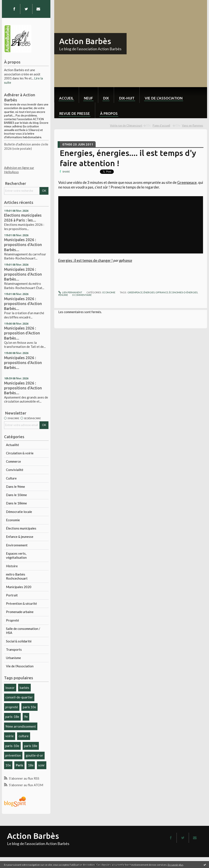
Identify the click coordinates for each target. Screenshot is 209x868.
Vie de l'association (164, 98)
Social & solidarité (19, 641)
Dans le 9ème (15, 487)
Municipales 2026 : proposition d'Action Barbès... (22, 333)
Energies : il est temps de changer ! (85, 260)
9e (26, 717)
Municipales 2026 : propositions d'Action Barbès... (23, 245)
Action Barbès (85, 41)
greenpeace (135, 292)
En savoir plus (176, 865)
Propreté (12, 620)
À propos (109, 113)
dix (106, 98)
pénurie (63, 295)
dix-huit (127, 98)
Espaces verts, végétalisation (16, 556)
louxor (10, 688)
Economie (13, 520)
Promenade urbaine (20, 612)
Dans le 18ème (16, 503)
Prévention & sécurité (21, 603)
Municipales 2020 (19, 587)
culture (24, 736)
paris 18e (31, 746)
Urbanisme (13, 658)
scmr (42, 765)
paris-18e (12, 717)
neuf (88, 98)
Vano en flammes (192, 125)
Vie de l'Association (20, 666)
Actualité (12, 445)
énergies (149, 292)
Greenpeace (187, 182)
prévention (13, 755)
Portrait (12, 595)
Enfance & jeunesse (20, 537)
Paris (19, 765)
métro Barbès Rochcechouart (17, 576)
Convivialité (15, 470)
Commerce (13, 461)
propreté (12, 707)
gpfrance (126, 260)
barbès (24, 688)
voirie (9, 736)
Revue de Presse (75, 113)
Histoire (12, 566)
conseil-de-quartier (19, 697)
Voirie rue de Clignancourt (126, 125)
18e (31, 765)
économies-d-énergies (183, 292)
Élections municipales (21, 528)
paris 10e (29, 707)
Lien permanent (70, 292)
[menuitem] (66, 95)
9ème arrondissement (21, 726)
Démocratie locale (19, 512)
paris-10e (12, 746)
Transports (14, 649)
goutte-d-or (34, 755)
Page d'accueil (161, 125)
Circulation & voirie (20, 453)
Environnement (17, 545)
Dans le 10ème (16, 495)
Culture (11, 478)
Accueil (66, 98)
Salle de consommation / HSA (23, 631)
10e (8, 765)
